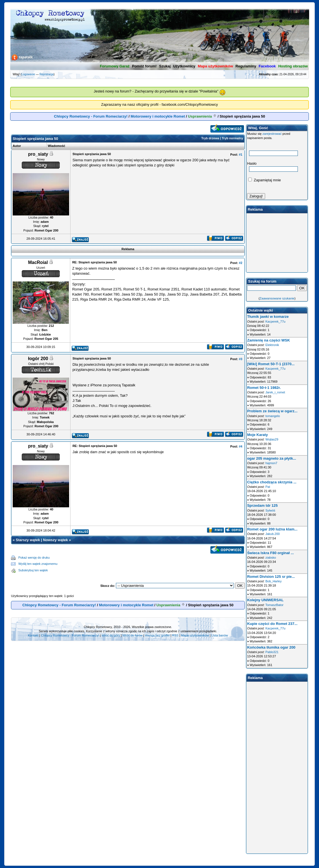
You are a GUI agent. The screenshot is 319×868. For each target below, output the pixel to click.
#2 (241, 263)
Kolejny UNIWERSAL (265, 600)
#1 (241, 155)
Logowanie (28, 74)
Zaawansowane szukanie (277, 298)
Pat (268, 487)
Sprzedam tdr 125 (262, 505)
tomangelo (273, 416)
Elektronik (272, 345)
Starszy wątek (28, 540)
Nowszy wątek (56, 540)
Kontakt (33, 635)
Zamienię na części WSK (269, 340)
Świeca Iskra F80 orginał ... (270, 553)
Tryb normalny (232, 138)
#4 (241, 446)
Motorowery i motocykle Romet (158, 116)
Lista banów (220, 635)
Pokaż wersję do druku (34, 558)
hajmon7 (271, 463)
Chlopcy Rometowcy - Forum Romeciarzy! (91, 116)
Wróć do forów (132, 635)
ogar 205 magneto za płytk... (271, 458)
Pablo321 (272, 652)
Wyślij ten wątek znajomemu (38, 564)
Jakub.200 (273, 534)
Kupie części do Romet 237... (272, 624)
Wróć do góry (111, 635)
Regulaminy (246, 66)
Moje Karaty (258, 435)
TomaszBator (274, 605)
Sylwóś (270, 510)
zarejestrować (272, 134)
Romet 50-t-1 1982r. (264, 388)
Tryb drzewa (210, 138)
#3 (241, 359)
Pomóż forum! (144, 66)
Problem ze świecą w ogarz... (272, 411)
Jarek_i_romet (275, 392)
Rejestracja (47, 74)
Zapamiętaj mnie (265, 180)
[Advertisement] (151, 564)
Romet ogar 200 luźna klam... (272, 529)
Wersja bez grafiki (157, 635)
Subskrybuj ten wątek (33, 570)
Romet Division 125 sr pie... (271, 577)
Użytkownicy (184, 66)
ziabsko (271, 558)
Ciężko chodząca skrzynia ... (272, 482)
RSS (175, 635)
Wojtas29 (272, 439)
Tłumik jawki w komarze (268, 317)
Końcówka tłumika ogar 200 (271, 647)
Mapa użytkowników (195, 635)
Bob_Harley (273, 581)
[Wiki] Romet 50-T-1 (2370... (271, 364)
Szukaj (165, 66)
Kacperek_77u (275, 321)
